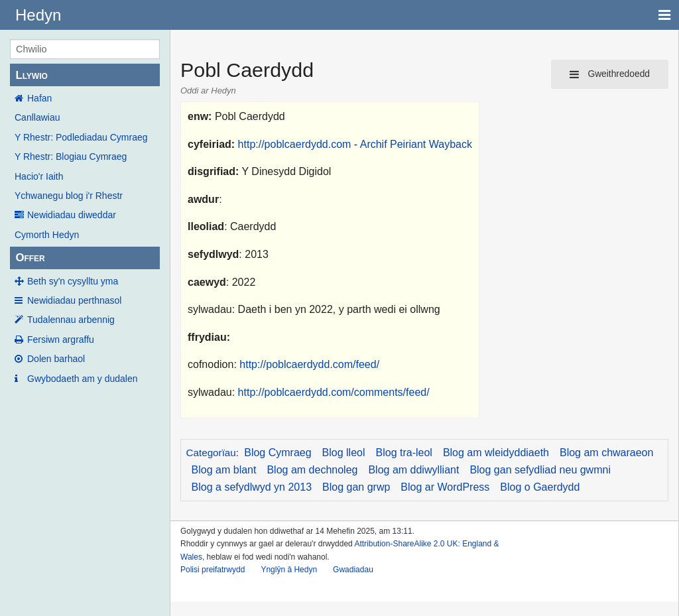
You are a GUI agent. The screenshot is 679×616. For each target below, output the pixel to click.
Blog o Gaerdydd (540, 487)
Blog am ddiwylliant (413, 470)
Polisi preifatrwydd (213, 570)
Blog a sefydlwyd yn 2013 (252, 487)
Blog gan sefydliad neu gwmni (540, 470)
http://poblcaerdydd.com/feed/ (309, 364)
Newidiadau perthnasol (74, 300)
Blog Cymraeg (278, 453)
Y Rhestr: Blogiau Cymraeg (71, 156)
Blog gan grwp (356, 487)
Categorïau (211, 453)
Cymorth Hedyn (47, 235)
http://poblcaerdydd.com (295, 144)
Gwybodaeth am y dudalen (83, 379)
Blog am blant (224, 470)
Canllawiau (37, 117)
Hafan (39, 98)
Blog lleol (344, 453)
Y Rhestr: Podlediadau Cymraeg (81, 137)
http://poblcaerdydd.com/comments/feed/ (334, 392)
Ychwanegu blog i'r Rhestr (69, 196)
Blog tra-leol (404, 453)
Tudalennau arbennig (71, 320)
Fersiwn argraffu (61, 339)
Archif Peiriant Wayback (416, 144)
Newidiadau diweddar (72, 215)
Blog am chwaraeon (606, 453)
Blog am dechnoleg (312, 470)
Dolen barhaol (56, 359)
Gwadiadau (353, 570)
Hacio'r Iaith (39, 176)
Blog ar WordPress (445, 487)
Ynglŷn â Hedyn (289, 570)
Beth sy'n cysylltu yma (73, 281)
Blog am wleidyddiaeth (496, 453)
